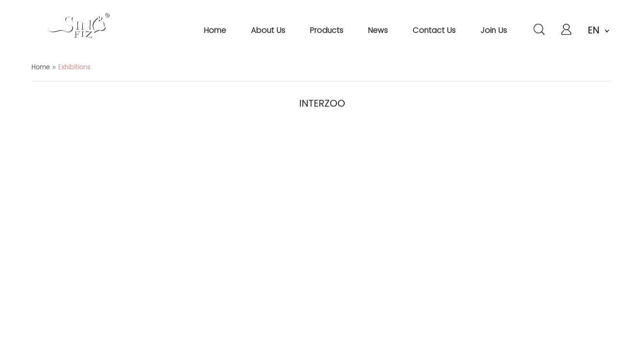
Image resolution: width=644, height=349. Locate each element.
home (215, 30)
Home (41, 68)
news (378, 30)
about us (268, 30)
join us (494, 30)
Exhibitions (74, 68)
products (327, 30)
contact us (434, 30)
